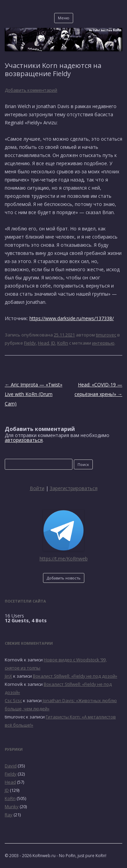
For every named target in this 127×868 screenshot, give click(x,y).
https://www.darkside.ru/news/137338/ (72, 318)
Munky (12, 806)
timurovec (106, 335)
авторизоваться (24, 440)
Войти (37, 488)
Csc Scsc (13, 700)
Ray (9, 815)
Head (44, 343)
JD (53, 343)
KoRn (63, 343)
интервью (103, 343)
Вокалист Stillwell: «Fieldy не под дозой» (75, 676)
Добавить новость (64, 578)
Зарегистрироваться (74, 488)
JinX (8, 676)
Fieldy (30, 343)
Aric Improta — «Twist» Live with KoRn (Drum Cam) (34, 394)
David (11, 766)
